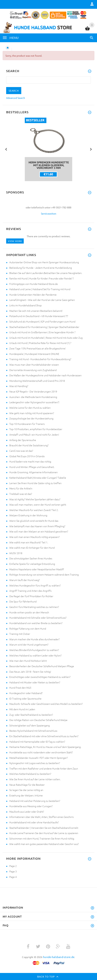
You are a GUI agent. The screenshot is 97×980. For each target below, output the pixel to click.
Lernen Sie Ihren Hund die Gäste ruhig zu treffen (35, 483)
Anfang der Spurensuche (23, 440)
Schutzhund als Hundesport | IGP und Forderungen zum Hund (42, 321)
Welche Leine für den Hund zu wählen (30, 408)
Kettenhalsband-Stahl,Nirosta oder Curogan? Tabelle (38, 478)
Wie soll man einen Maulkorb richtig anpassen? (34, 537)
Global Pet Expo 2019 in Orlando (27, 456)
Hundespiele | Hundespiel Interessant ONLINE (34, 354)
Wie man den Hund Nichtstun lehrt (28, 661)
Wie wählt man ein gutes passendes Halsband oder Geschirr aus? (44, 844)
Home (8, 48)
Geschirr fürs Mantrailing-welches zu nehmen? (34, 607)
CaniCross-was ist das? (21, 451)
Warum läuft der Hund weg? (25, 580)
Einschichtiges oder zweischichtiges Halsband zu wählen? (40, 677)
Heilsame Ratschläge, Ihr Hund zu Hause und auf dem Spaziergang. (45, 747)
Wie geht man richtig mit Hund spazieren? (32, 413)
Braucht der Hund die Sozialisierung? (29, 445)
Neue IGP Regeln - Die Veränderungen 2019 (33, 391)
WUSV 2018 (16, 553)
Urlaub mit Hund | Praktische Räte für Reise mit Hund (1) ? (40, 343)
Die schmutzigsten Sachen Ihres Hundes (31, 558)
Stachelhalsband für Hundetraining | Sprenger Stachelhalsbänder (44, 327)
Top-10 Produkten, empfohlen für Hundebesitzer (36, 429)
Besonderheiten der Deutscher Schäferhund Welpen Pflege (42, 666)
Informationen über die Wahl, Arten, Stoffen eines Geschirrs (41, 817)
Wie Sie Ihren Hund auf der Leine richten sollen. (35, 779)
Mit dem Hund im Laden (22, 709)
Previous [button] (6, 149)
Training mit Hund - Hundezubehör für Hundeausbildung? (40, 359)
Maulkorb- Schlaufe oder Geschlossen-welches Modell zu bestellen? (46, 704)
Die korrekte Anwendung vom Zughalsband (33, 370)
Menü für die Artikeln (21, 488)
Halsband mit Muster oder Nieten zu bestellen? (35, 682)
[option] (48, 149)
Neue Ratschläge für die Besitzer (27, 785)
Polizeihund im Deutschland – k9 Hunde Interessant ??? (39, 316)
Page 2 (13, 866)
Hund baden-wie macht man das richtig (30, 461)
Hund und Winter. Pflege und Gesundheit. (32, 467)
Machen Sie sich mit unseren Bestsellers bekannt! (36, 311)
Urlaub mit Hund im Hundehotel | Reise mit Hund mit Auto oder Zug (46, 338)
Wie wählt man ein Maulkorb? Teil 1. (29, 542)
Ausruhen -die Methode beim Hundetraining (33, 397)
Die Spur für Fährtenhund (23, 601)
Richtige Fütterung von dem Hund (28, 628)
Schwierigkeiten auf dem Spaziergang (30, 725)
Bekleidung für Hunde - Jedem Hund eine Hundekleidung (41, 268)
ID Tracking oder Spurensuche (25, 698)
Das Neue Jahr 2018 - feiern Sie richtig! (30, 672)
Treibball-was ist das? (21, 494)
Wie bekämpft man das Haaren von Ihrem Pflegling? (37, 526)
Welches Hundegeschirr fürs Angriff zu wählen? (35, 585)
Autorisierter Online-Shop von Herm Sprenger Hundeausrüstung (44, 262)
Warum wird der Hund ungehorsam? (29, 644)
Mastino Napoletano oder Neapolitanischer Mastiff (37, 569)
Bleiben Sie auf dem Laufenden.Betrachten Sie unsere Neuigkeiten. (46, 273)
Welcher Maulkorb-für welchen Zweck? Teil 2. (34, 510)
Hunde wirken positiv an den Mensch (29, 612)
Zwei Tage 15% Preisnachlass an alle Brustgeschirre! (38, 348)
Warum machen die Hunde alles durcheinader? (34, 639)
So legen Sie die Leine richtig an (26, 790)
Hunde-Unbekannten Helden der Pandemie (33, 295)
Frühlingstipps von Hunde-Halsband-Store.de (34, 284)
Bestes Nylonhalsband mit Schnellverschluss (33, 731)
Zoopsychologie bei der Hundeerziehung (31, 418)
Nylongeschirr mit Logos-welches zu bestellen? (35, 763)
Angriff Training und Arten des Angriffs (30, 591)
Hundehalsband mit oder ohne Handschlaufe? (34, 822)
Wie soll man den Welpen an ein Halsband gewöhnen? (39, 531)
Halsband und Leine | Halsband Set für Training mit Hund (40, 289)
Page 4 (13, 877)
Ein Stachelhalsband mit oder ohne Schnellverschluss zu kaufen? (44, 736)
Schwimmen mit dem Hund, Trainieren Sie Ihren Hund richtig (42, 838)
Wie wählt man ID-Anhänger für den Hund (32, 548)
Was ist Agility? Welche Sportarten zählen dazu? (35, 499)
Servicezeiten (49, 213)
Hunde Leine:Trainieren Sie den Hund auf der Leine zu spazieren (44, 833)
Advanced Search (16, 98)
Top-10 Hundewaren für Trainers (27, 424)
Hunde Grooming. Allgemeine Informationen (33, 472)
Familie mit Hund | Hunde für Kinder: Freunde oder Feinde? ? (42, 278)
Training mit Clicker (20, 634)
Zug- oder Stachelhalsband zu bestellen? (31, 715)
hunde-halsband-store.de (59, 957)
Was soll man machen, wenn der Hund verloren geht (38, 505)
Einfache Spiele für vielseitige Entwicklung (32, 564)
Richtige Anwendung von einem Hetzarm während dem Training (44, 574)
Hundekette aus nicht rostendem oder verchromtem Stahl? (41, 752)
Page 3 (13, 871)
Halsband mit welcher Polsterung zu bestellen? (35, 801)
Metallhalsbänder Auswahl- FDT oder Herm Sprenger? (38, 758)
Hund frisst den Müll (20, 688)
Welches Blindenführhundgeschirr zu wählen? (34, 650)
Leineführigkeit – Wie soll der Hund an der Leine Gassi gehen (42, 300)
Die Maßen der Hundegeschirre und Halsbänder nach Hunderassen (45, 375)
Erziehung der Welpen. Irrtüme (26, 795)
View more (15, 241)
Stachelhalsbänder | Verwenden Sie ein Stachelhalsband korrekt (44, 828)
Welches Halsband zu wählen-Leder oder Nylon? (35, 655)
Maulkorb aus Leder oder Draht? (27, 812)
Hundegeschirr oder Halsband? (26, 693)
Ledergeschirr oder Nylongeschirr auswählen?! (34, 402)
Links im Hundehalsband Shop (25, 305)
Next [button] (91, 149)
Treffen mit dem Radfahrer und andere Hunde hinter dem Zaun (44, 768)
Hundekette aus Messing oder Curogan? (31, 806)
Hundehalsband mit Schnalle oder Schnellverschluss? (38, 618)
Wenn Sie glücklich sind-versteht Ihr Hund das (34, 521)
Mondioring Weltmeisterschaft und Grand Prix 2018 (37, 381)
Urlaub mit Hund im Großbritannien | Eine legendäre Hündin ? (42, 332)
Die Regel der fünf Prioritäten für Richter (31, 596)
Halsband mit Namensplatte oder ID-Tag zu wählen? (37, 742)
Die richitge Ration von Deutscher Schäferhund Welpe (38, 720)
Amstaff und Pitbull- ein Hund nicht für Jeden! (34, 435)
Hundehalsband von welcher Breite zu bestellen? (36, 623)
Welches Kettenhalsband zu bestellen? (30, 774)
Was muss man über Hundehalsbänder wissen (34, 365)
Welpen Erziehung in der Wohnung (28, 515)
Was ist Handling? (19, 386)
